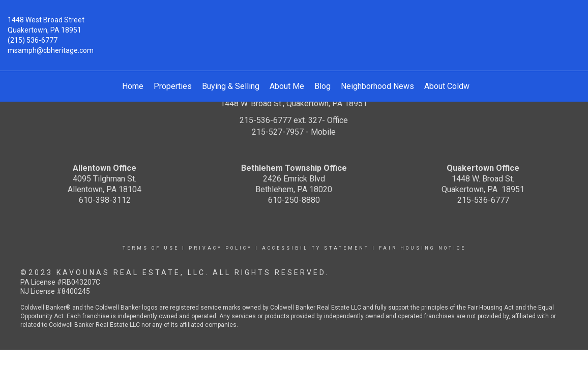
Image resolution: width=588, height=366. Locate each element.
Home (133, 86)
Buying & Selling (231, 86)
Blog (322, 86)
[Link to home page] (294, 27)
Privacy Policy (220, 248)
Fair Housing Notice (422, 248)
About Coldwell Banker (464, 86)
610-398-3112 (105, 200)
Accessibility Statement (316, 248)
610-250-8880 (294, 200)
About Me (287, 86)
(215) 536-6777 (33, 40)
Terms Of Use (151, 248)
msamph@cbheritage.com (51, 50)
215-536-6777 (483, 200)
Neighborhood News (377, 86)
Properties (173, 86)
